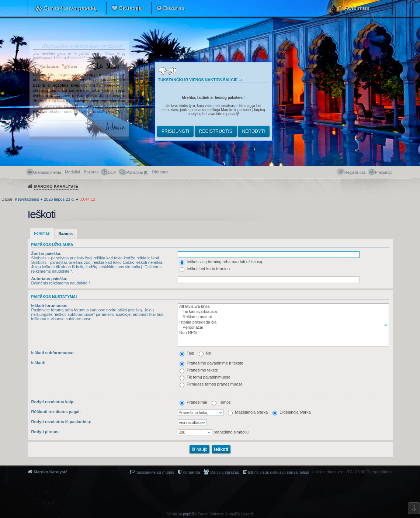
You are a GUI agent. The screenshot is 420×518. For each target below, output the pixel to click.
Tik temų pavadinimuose (205, 377)
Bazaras (174, 8)
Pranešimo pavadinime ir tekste (211, 363)
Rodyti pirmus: (46, 432)
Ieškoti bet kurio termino (205, 269)
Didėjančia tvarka (291, 412)
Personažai (282, 328)
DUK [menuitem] (112, 172)
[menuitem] (160, 172)
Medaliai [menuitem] (72, 172)
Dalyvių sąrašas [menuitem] (225, 472)
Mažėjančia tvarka (248, 412)
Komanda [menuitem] (191, 472)
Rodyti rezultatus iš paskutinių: (61, 422)
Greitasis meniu (47, 172)
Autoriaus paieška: (49, 279)
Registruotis (216, 131)
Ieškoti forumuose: (49, 305)
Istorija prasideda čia (282, 322)
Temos (221, 402)
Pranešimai (193, 402)
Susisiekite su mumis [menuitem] (155, 472)
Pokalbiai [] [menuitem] (137, 172)
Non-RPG (282, 333)
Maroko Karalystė (51, 472)
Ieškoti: (39, 363)
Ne (205, 353)
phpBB (188, 514)
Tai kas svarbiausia (282, 312)
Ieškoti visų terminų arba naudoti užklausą (221, 262)
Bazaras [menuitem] (91, 172)
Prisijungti (175, 131)
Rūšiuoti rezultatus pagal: (56, 412)
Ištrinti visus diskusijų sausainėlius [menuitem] (278, 472)
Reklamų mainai (282, 317)
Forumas (42, 233)
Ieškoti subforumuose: (53, 353)
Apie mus (357, 8)
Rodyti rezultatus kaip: (53, 402)
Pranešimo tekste (199, 370)
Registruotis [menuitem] (355, 172)
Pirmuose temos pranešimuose (211, 384)
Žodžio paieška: (47, 253)
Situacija (131, 8)
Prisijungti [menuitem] (384, 172)
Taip (187, 353)
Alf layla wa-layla (282, 307)
